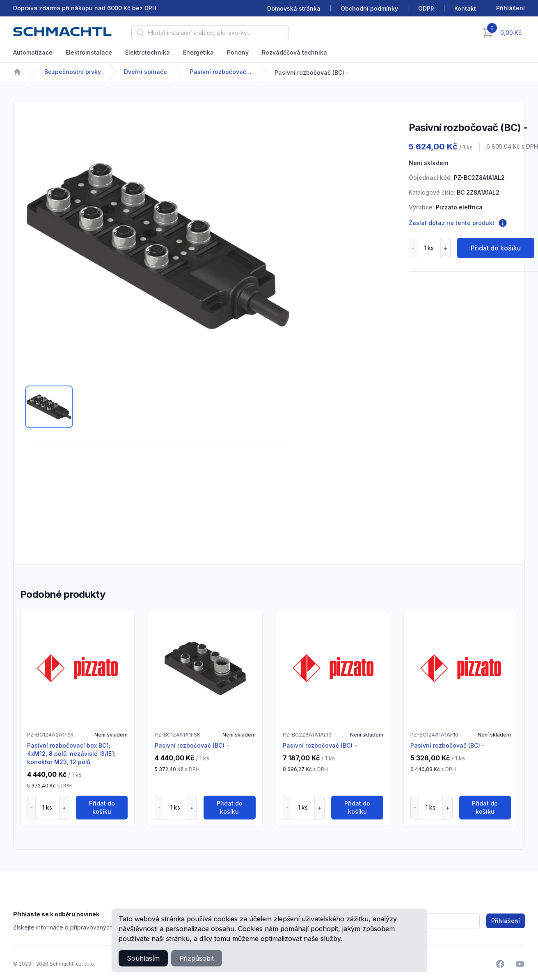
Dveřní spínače (145, 72)
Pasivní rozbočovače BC (221, 72)
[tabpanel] (158, 246)
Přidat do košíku (496, 248)
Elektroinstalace (89, 52)
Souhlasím (143, 958)
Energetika (198, 52)
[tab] (49, 407)
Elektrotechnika (148, 52)
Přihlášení (506, 921)
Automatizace (33, 52)
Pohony (238, 52)
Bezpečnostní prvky (73, 72)
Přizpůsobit (197, 958)
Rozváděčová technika (294, 52)
